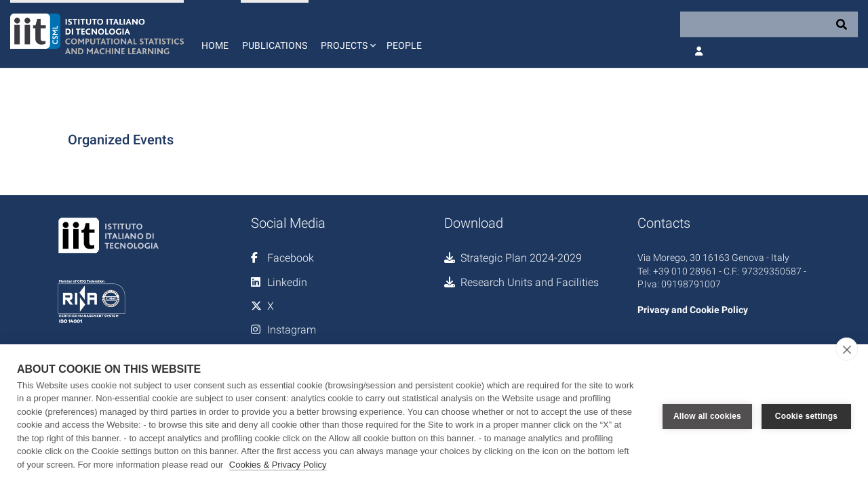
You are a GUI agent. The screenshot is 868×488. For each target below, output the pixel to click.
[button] (347, 34)
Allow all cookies (707, 416)
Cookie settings (806, 416)
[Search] (769, 24)
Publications (275, 45)
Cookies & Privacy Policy (278, 465)
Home (215, 45)
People (404, 45)
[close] (847, 349)
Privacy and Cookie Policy (693, 310)
